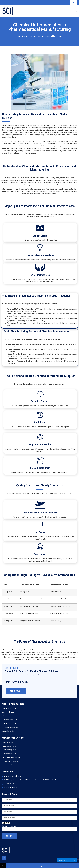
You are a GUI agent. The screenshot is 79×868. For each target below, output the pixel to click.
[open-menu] (76, 11)
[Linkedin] (4, 858)
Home (18, 36)
